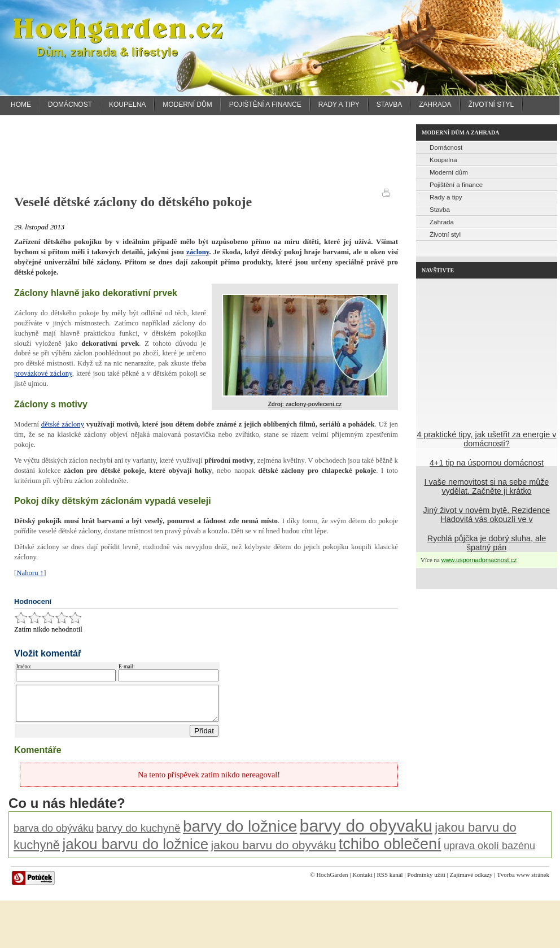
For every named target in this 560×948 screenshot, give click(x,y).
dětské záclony (63, 424)
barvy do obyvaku (366, 832)
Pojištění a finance (265, 105)
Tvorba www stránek (523, 881)
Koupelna (127, 105)
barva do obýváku (54, 835)
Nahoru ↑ (30, 573)
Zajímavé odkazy (471, 881)
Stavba (390, 105)
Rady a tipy (339, 105)
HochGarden (332, 881)
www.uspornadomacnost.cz (479, 560)
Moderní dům (187, 105)
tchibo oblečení (390, 851)
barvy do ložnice (240, 833)
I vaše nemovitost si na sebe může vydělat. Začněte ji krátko (487, 486)
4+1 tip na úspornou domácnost (487, 463)
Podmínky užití (426, 881)
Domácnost (70, 105)
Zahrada (435, 105)
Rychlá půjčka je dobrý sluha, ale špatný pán (487, 543)
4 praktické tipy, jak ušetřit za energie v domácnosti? (487, 439)
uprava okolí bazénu (489, 853)
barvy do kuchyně (139, 835)
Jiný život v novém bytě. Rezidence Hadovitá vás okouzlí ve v (487, 515)
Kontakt (362, 881)
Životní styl (491, 105)
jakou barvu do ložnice (135, 851)
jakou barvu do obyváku (274, 852)
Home (21, 105)
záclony (198, 252)
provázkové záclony (43, 373)
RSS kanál (390, 881)
